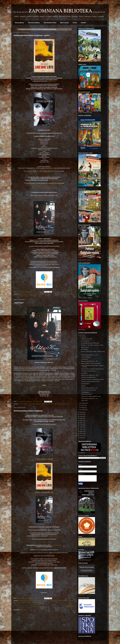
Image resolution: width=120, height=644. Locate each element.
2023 (81, 417)
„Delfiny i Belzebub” (86, 357)
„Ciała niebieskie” (85, 392)
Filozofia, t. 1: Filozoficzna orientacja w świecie (92, 345)
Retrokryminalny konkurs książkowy (28, 411)
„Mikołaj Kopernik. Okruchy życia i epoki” (91, 363)
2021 (81, 421)
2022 (81, 419)
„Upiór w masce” (85, 347)
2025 (81, 412)
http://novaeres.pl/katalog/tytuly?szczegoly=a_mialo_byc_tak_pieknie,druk (44, 173)
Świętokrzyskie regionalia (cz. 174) (89, 355)
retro (28, 296)
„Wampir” (83, 386)
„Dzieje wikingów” (85, 384)
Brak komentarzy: (38, 292)
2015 (81, 433)
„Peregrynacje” (85, 359)
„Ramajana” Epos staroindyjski (88, 377)
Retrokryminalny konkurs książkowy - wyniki (31, 35)
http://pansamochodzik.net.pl (56, 180)
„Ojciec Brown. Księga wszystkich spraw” (91, 396)
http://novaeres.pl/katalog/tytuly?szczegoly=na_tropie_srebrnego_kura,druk (44, 185)
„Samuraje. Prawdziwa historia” (88, 371)
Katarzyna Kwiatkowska (57, 294)
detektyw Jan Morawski (29, 404)
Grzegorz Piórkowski (46, 294)
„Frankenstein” (84, 349)
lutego (83, 408)
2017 (81, 429)
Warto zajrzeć (64, 23)
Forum (75, 23)
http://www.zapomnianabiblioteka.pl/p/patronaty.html (44, 186)
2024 (81, 414)
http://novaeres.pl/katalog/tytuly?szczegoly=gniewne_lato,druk (44, 170)
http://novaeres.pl (52, 81)
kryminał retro (17, 296)
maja (83, 337)
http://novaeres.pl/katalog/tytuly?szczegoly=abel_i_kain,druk (44, 387)
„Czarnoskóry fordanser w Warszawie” (90, 343)
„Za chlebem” (84, 373)
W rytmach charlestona (35, 296)
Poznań (67, 404)
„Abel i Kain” (19, 303)
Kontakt (83, 23)
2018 (81, 427)
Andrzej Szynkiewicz (29, 294)
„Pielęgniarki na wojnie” (87, 339)
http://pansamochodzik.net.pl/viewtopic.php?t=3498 (44, 188)
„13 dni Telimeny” (85, 341)
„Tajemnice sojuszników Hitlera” (89, 390)
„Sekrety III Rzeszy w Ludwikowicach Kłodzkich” (93, 379)
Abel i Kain (21, 294)
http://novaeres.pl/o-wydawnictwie (44, 197)
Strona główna (19, 23)
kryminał (50, 404)
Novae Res (24, 296)
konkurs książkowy (68, 294)
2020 (81, 423)
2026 (81, 335)
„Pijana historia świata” (86, 394)
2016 (81, 431)
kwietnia (83, 403)
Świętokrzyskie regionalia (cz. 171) (89, 388)
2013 (81, 438)
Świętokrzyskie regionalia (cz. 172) (89, 375)
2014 (81, 436)
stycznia (83, 410)
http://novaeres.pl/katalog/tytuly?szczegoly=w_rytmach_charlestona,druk (44, 426)
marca (83, 405)
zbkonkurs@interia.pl (56, 545)
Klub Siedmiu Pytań (50, 23)
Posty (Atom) (23, 610)
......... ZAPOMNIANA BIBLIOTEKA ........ (60, 11)
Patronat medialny (34, 23)
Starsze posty (70, 606)
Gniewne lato (37, 294)
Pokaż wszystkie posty (63, 29)
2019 (81, 425)
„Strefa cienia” (84, 401)
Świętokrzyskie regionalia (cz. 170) (89, 399)
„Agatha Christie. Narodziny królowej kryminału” (92, 369)
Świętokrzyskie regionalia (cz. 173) (89, 361)
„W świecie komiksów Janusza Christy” (90, 382)
